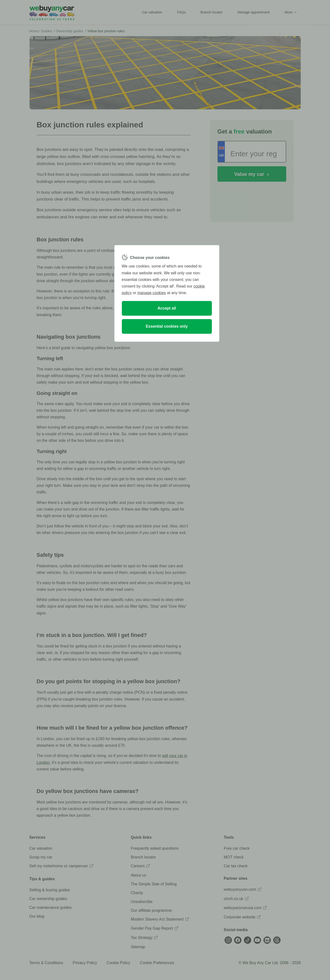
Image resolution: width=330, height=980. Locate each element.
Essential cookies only (167, 326)
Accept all (167, 308)
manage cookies (152, 293)
